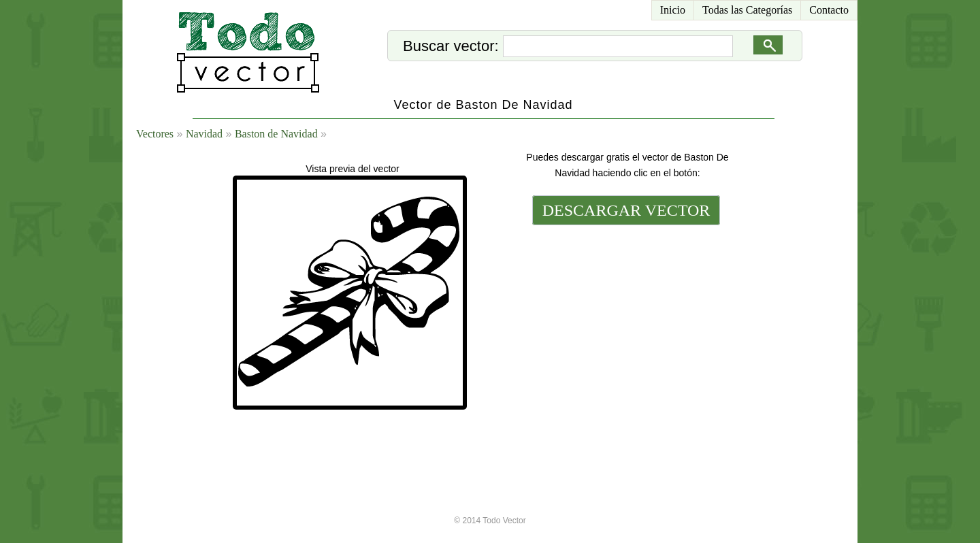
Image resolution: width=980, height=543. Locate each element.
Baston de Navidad (276, 134)
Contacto (829, 10)
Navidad (204, 134)
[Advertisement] (625, 321)
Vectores (155, 134)
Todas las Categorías (747, 10)
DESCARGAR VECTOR (626, 210)
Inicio (673, 10)
